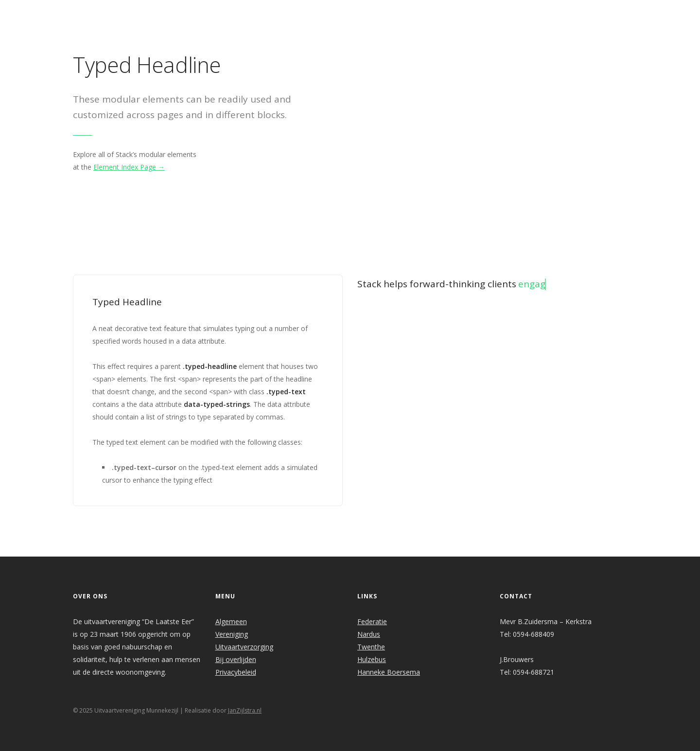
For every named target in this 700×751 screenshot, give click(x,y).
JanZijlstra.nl (245, 710)
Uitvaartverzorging (244, 647)
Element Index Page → (129, 167)
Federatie (372, 621)
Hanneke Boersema (389, 672)
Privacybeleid (236, 672)
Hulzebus (372, 659)
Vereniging (232, 634)
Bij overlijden (236, 659)
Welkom (273, 13)
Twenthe (371, 647)
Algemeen (231, 621)
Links (483, 13)
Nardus (369, 634)
